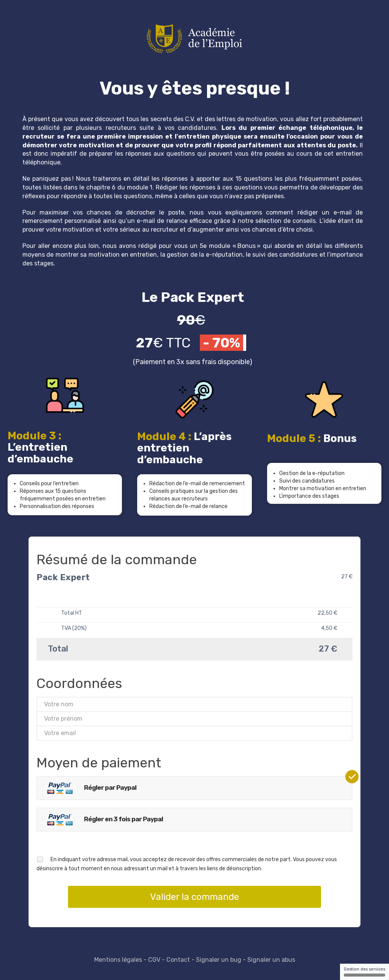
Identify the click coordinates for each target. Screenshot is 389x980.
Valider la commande (194, 897)
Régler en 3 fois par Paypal (102, 820)
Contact (178, 960)
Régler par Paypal (89, 788)
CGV (154, 960)
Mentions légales (118, 960)
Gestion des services (364, 972)
